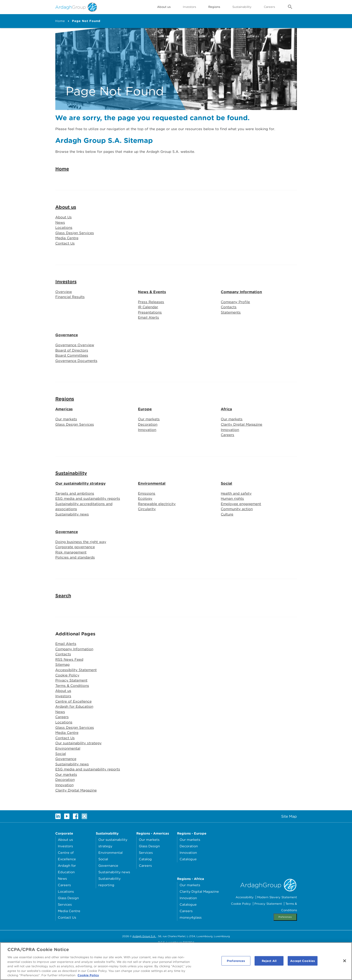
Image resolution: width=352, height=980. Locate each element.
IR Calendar (149, 323)
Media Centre (67, 253)
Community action (237, 530)
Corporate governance (76, 569)
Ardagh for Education (75, 733)
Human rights (233, 519)
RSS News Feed (70, 683)
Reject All (269, 963)
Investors (189, 7)
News (60, 237)
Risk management (72, 574)
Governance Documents (77, 379)
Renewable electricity (157, 524)
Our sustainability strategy (80, 503)
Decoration (148, 443)
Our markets (67, 438)
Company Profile (236, 318)
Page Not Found (86, 21)
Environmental (152, 503)
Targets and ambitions (75, 513)
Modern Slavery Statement (277, 929)
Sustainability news (73, 535)
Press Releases (151, 318)
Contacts (229, 323)
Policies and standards (76, 580)
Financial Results (71, 313)
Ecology (145, 519)
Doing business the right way (82, 563)
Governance (67, 352)
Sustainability (242, 7)
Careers (269, 7)
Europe (145, 427)
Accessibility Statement (76, 694)
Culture (227, 535)
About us (66, 221)
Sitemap (63, 689)
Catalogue (188, 891)
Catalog (145, 891)
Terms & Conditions (73, 711)
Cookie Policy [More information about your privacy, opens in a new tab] (88, 977)
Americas (64, 427)
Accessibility (245, 929)
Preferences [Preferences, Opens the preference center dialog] (236, 963)
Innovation (148, 449)
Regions (65, 417)
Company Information (241, 307)
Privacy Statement (72, 705)
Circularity (147, 530)
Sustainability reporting (109, 913)
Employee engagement (242, 524)
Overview (64, 307)
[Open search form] (290, 7)
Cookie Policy (68, 700)
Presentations (150, 329)
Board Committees (72, 373)
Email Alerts (149, 334)
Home (60, 21)
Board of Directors (72, 368)
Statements (231, 329)
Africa (226, 427)
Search (63, 618)
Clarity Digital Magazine (242, 443)
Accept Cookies (303, 963)
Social (226, 503)
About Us (64, 231)
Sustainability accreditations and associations (85, 527)
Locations (64, 242)
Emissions (147, 513)
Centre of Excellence (74, 727)
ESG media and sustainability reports (89, 519)
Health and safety (237, 513)
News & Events (152, 307)
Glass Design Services (75, 248)
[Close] (345, 962)
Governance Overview (75, 362)
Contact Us (65, 259)
